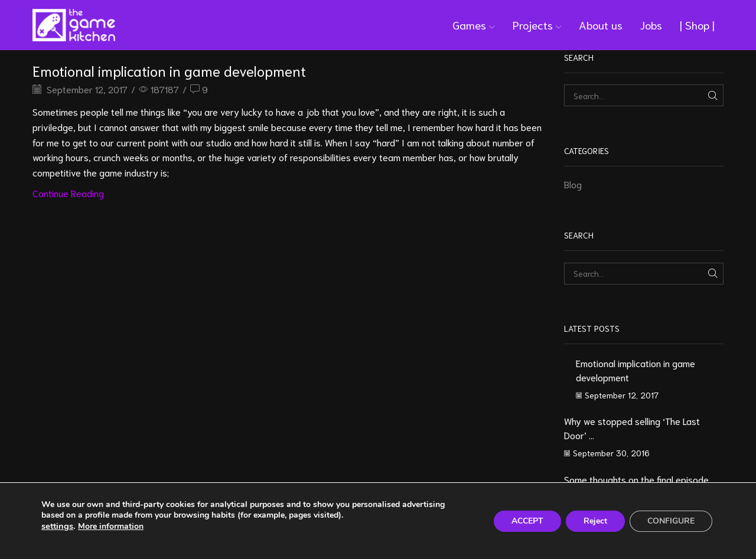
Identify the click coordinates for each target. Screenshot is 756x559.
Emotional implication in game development (169, 70)
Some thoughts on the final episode (636, 479)
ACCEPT (527, 521)
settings (57, 526)
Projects (537, 24)
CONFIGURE (671, 521)
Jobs (651, 24)
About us (601, 24)
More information (111, 526)
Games (473, 24)
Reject (595, 521)
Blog (573, 184)
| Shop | (697, 24)
